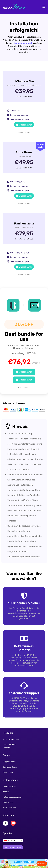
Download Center (10, 767)
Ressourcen (8, 772)
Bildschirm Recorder (11, 739)
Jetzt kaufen (24, 125)
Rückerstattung (9, 808)
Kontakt (6, 792)
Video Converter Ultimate (10, 746)
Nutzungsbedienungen (12, 797)
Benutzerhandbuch (23, 43)
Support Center (9, 762)
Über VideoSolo (9, 787)
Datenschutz (8, 802)
